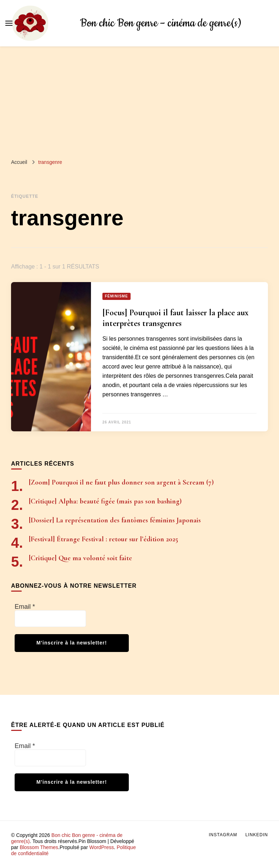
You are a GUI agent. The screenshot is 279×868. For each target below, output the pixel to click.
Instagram (223, 835)
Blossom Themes (39, 847)
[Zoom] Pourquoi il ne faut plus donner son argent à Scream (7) (121, 482)
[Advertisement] (139, 100)
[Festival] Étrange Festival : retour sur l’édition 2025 (103, 539)
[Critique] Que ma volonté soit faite (80, 558)
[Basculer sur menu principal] (9, 23)
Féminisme (116, 296)
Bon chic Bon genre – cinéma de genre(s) (161, 23)
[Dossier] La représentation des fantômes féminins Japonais (115, 520)
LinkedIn (257, 835)
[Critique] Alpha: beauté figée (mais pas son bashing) (105, 501)
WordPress (102, 847)
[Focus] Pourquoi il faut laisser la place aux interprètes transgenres (176, 318)
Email (25, 607)
